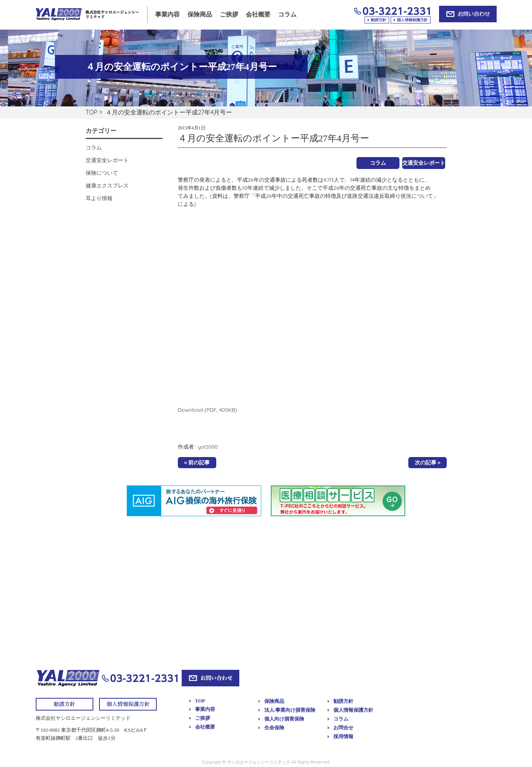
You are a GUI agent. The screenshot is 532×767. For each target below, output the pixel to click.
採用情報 (343, 736)
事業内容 (167, 14)
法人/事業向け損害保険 (290, 710)
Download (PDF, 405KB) (208, 410)
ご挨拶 (229, 14)
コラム (287, 14)
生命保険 (274, 728)
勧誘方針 (343, 701)
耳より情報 (99, 198)
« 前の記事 (197, 462)
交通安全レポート (424, 163)
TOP (92, 112)
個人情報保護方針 (353, 710)
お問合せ (343, 728)
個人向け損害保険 (284, 719)
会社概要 (258, 14)
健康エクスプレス (107, 186)
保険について (102, 173)
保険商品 (200, 14)
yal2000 (208, 447)
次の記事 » (428, 462)
